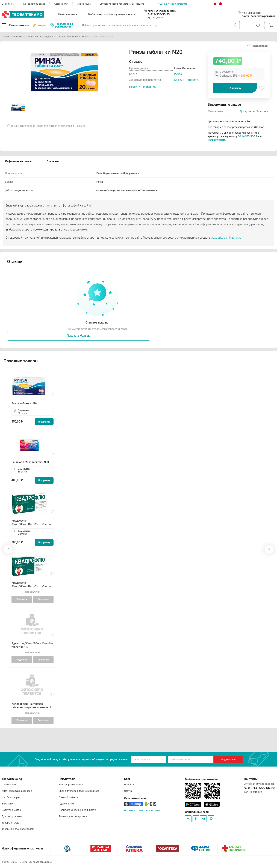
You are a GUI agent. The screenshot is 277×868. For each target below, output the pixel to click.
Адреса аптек (61, 4)
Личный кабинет (68, 797)
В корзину (235, 88)
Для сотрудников (12, 816)
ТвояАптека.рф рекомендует (62, 25)
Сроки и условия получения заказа (79, 791)
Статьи (128, 791)
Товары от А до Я (12, 823)
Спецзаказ (43, 599)
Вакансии (7, 804)
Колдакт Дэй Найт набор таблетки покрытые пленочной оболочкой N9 (31, 706)
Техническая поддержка (73, 816)
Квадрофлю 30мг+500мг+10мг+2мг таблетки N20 (32, 523)
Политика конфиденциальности (77, 810)
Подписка (22, 599)
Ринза (178, 74)
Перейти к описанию (143, 87)
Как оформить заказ (34, 4)
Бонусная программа (173, 4)
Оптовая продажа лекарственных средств (122, 4)
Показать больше (79, 336)
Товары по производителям (18, 829)
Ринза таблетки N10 (24, 403)
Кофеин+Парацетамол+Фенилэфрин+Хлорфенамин (187, 80)
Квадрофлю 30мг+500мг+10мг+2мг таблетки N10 (32, 585)
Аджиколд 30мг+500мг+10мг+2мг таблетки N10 (32, 645)
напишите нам (216, 140)
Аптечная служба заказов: (162, 11)
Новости (129, 785)
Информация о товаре (18, 161)
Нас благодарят (11, 797)
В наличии (53, 161)
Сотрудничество (11, 810)
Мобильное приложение (201, 779)
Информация (84, 4)
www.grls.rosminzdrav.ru (226, 238)
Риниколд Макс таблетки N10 (30, 462)
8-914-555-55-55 (159, 14)
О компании (8, 4)
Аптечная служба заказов (17, 791)
